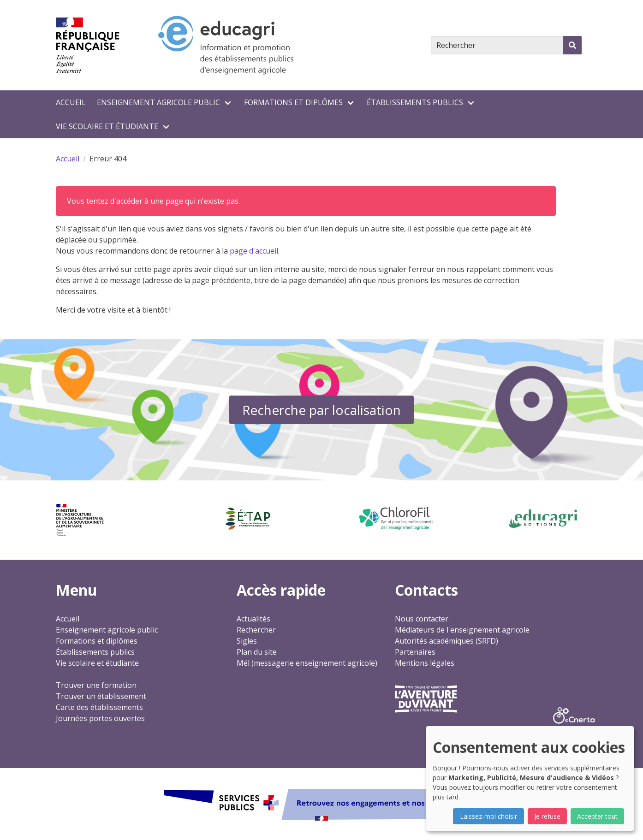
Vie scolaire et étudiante (107, 126)
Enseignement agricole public (158, 102)
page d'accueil (254, 251)
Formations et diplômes (293, 102)
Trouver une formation (96, 685)
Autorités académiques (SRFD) (447, 641)
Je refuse (547, 816)
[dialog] (530, 778)
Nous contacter (422, 619)
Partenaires (415, 652)
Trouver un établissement (101, 696)
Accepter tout (597, 816)
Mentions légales (425, 663)
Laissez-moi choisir (488, 816)
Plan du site (257, 652)
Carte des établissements (99, 707)
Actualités (253, 619)
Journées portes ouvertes (100, 718)
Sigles (247, 641)
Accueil (71, 102)
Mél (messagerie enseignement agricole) (307, 663)
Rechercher (256, 630)
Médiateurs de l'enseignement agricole (462, 630)
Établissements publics (415, 102)
